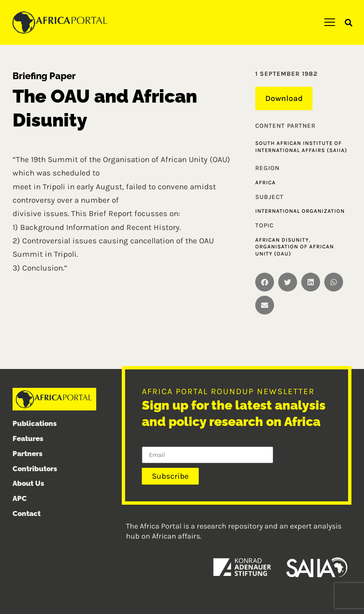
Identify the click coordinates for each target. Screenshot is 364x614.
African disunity (282, 240)
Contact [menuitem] (27, 513)
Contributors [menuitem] (35, 469)
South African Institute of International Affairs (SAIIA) (301, 147)
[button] (349, 23)
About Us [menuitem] (28, 483)
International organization (300, 211)
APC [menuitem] (20, 498)
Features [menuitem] (28, 439)
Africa (265, 182)
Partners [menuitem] (28, 454)
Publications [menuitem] (35, 423)
